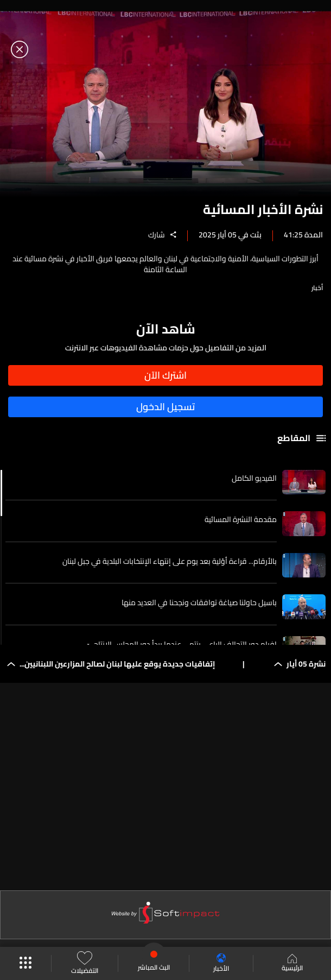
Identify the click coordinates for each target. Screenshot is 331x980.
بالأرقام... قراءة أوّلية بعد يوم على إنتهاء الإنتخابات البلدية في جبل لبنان (170, 561)
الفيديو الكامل (254, 478)
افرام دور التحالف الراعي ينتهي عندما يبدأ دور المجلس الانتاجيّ (182, 644)
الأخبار (221, 963)
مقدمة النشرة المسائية (241, 519)
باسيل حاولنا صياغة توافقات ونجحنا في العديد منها (199, 602)
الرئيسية (292, 964)
